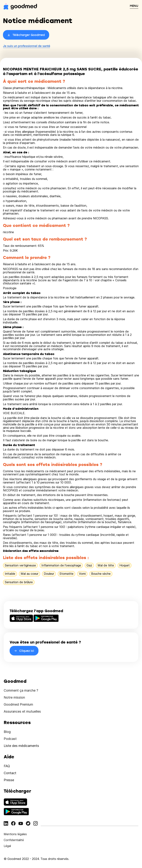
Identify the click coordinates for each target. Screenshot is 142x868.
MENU (134, 6)
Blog (7, 732)
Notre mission (14, 697)
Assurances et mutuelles (22, 711)
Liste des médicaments (21, 746)
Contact (10, 773)
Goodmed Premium (18, 704)
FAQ (7, 766)
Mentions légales (15, 834)
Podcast (10, 739)
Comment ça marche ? (21, 690)
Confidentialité (14, 840)
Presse (9, 780)
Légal (7, 846)
